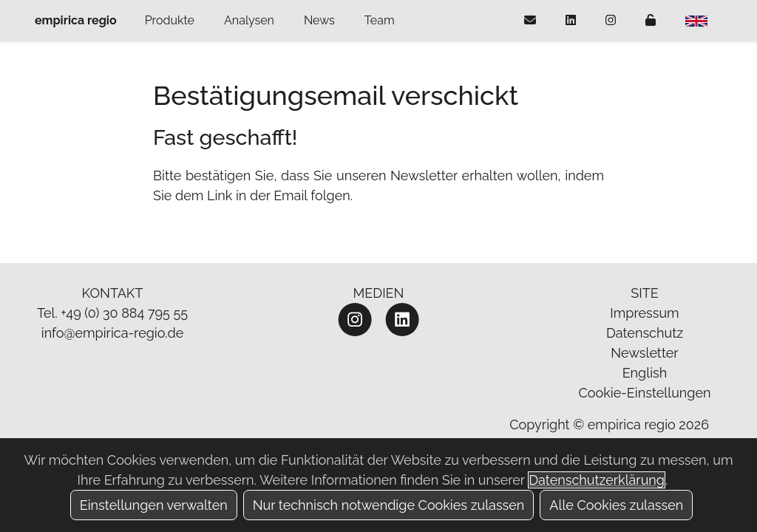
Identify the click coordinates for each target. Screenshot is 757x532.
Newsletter (644, 353)
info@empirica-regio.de (113, 333)
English (645, 373)
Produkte (170, 20)
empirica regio (76, 20)
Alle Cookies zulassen (616, 505)
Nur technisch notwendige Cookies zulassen (389, 505)
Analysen (249, 20)
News (319, 20)
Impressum (644, 313)
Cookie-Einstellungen (644, 393)
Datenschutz (645, 333)
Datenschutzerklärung (597, 480)
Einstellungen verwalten (154, 505)
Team (380, 20)
